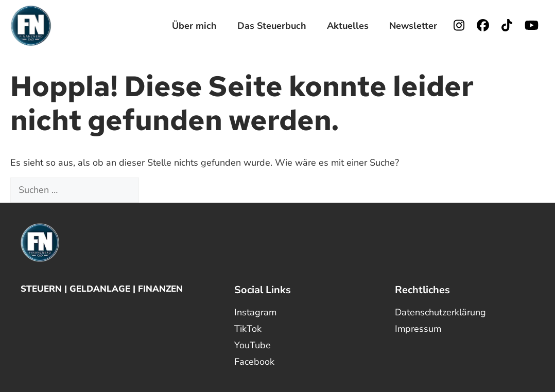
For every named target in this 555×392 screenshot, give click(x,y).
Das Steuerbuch (272, 26)
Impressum (418, 329)
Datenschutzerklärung (440, 312)
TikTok (248, 329)
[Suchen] (157, 190)
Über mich (194, 26)
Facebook (254, 362)
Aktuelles (348, 26)
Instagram (255, 312)
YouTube (253, 345)
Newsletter (413, 26)
